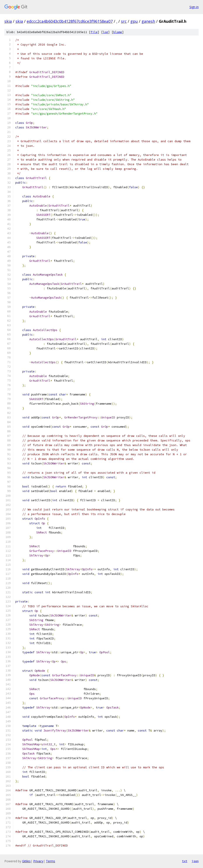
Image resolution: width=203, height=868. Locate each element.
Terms (51, 861)
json (195, 861)
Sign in (194, 7)
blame (118, 32)
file (94, 32)
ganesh (148, 21)
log (105, 32)
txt (185, 861)
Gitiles (26, 861)
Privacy (38, 861)
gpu (134, 21)
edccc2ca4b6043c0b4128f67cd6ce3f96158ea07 (70, 21)
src (124, 21)
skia (8, 21)
